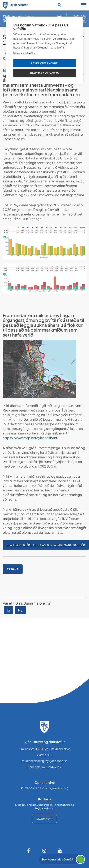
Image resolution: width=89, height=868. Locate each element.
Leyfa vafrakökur (45, 63)
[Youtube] (60, 851)
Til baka (13, 569)
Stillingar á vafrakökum (44, 73)
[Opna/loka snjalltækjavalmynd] (84, 5)
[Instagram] (44, 851)
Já (8, 610)
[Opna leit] (59, 5)
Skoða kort (44, 819)
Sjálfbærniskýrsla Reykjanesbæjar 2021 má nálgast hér (46, 545)
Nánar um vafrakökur (25, 53)
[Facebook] (29, 851)
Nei (21, 610)
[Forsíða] (15, 5)
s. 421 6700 (44, 755)
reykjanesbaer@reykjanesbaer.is (45, 761)
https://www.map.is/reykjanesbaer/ (31, 438)
